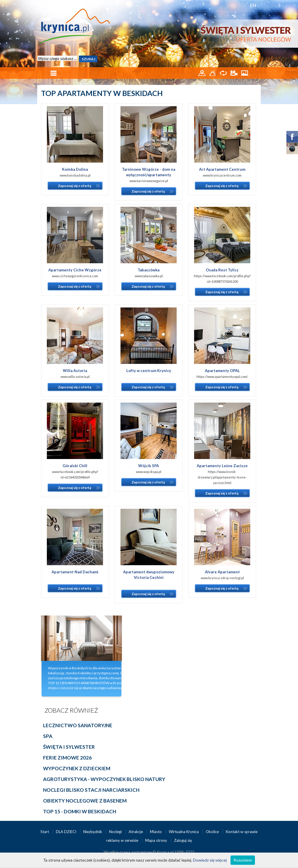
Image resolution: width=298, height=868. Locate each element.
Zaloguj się (183, 840)
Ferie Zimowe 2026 (67, 758)
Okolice (213, 832)
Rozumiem (243, 860)
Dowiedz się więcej (210, 860)
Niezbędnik (93, 832)
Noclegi (116, 832)
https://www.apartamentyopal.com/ (222, 377)
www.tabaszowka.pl (149, 276)
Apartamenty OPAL (222, 371)
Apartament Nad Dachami (75, 572)
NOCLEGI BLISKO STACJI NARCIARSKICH (91, 790)
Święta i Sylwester (69, 747)
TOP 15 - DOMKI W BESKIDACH (80, 811)
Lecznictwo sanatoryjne (78, 725)
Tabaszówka (149, 270)
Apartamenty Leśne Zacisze (222, 466)
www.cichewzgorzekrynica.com (75, 276)
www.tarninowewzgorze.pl (149, 181)
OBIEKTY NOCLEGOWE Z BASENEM (85, 801)
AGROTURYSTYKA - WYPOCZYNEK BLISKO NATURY (104, 779)
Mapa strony (156, 840)
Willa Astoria (75, 371)
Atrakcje (136, 832)
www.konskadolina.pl (75, 175)
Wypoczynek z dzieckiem (77, 768)
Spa (48, 736)
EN (253, 5)
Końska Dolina (75, 169)
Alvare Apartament (222, 572)
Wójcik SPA (149, 466)
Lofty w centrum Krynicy (149, 371)
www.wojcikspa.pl (149, 472)
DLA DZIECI (66, 832)
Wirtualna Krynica (184, 832)
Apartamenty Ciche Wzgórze (75, 270)
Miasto (156, 832)
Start (45, 832)
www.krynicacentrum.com (222, 175)
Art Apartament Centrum (222, 169)
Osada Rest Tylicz (222, 270)
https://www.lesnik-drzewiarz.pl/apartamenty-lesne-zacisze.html (222, 477)
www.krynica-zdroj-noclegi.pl (222, 578)
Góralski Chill (75, 466)
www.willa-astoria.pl (75, 377)
